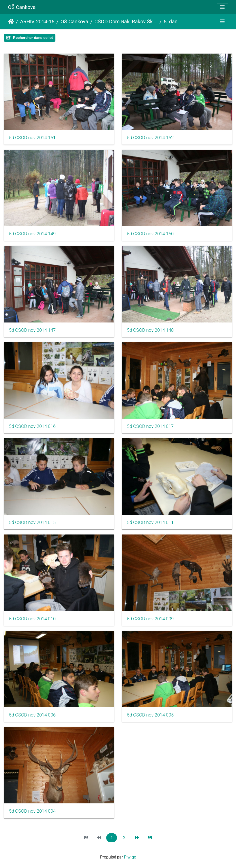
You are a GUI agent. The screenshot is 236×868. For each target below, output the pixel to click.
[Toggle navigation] (222, 7)
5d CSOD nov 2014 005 (150, 715)
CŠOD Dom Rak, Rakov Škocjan (126, 22)
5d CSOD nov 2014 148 (150, 330)
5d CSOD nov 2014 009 (150, 619)
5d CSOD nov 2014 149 (32, 234)
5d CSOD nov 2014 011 (150, 522)
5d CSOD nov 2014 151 (32, 138)
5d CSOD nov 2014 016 (32, 426)
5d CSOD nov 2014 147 (32, 330)
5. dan (171, 22)
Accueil (11, 22)
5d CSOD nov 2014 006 (32, 715)
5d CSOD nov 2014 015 (32, 522)
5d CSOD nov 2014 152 (150, 138)
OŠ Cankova (22, 7)
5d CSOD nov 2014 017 (150, 426)
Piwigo (130, 857)
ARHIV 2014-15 (37, 22)
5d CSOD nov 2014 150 (150, 234)
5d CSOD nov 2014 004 (32, 811)
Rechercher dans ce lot (30, 38)
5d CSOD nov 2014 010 (32, 619)
